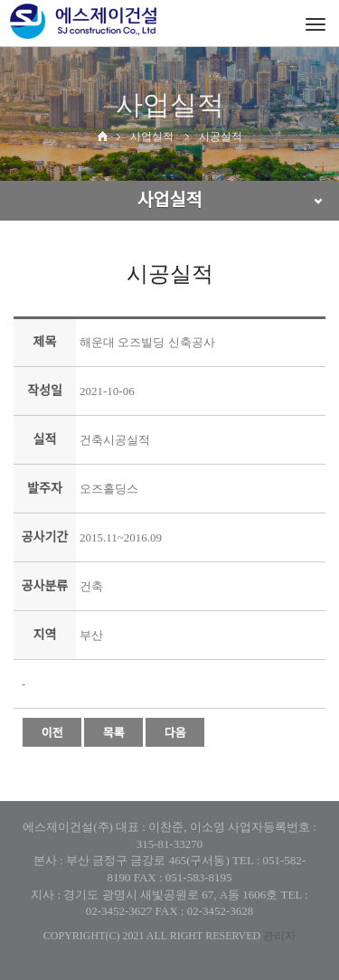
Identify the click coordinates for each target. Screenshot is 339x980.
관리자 (279, 936)
